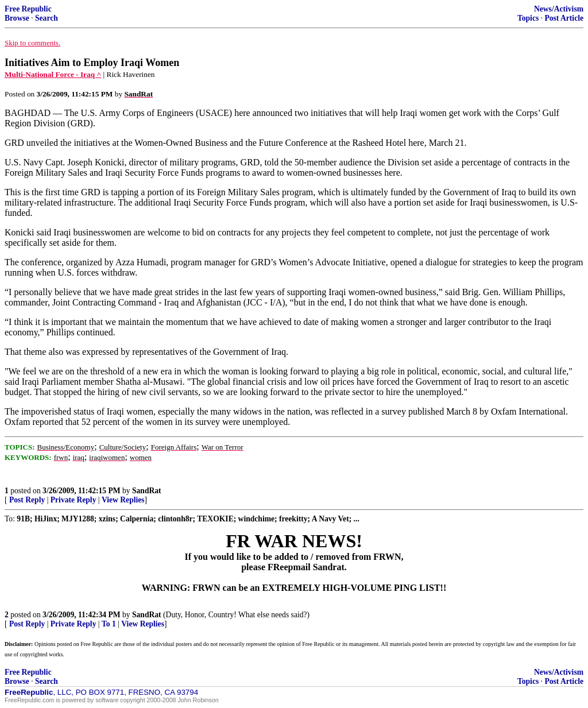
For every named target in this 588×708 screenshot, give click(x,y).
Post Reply (27, 500)
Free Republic (28, 9)
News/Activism (559, 9)
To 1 (109, 624)
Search (47, 18)
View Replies (123, 500)
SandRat (147, 491)
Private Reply (73, 500)
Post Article (564, 18)
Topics (528, 18)
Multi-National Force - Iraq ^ (53, 74)
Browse (17, 18)
